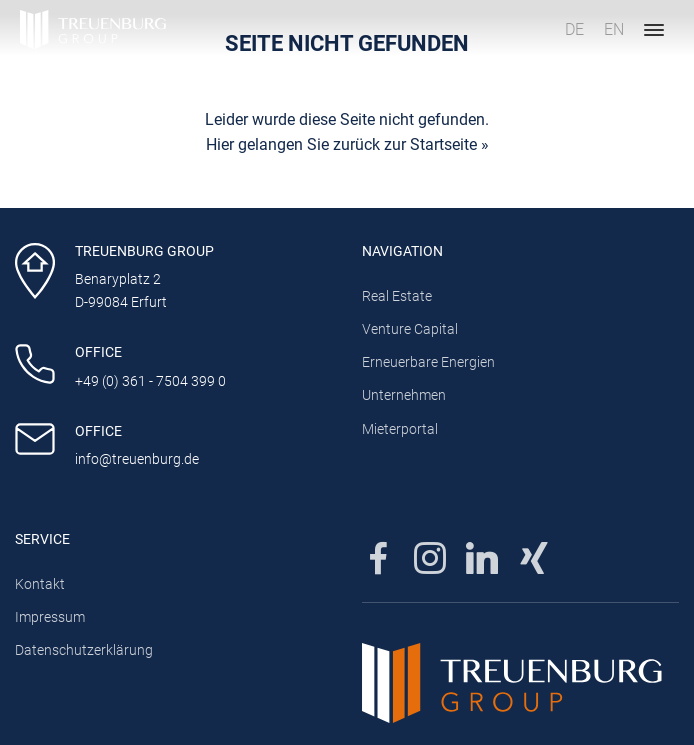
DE (574, 29)
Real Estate (397, 296)
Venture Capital (410, 329)
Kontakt (40, 584)
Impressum (50, 617)
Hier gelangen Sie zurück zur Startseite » (347, 144)
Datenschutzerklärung (84, 650)
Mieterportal (400, 429)
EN (614, 29)
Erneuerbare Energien (428, 362)
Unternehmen (404, 395)
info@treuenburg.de (137, 459)
